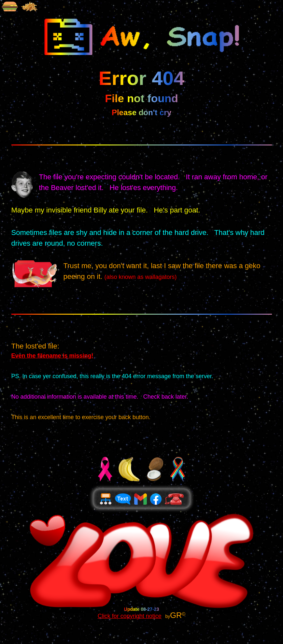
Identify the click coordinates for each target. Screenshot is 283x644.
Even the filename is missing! (52, 356)
